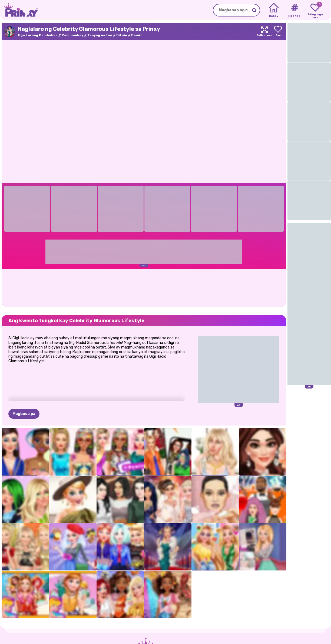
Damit (137, 35)
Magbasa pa (24, 414)
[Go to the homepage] (19, 10)
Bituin (122, 35)
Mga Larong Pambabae (38, 35)
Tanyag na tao (100, 35)
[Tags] (294, 10)
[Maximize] (264, 31)
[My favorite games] (315, 10)
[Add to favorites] (278, 31)
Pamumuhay (72, 35)
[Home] (274, 10)
